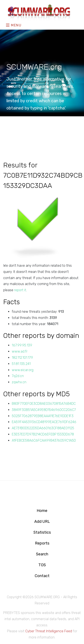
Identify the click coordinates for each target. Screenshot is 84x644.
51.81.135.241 (21, 364)
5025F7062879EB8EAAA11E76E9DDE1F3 (43, 416)
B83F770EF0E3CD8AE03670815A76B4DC (44, 404)
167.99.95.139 (22, 345)
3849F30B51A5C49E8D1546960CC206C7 (44, 410)
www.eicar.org (23, 370)
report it (20, 290)
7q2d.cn (18, 376)
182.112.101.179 (22, 358)
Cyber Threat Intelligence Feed (49, 631)
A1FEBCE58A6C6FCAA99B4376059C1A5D (44, 440)
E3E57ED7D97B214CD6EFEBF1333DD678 (43, 434)
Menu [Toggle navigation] (14, 25)
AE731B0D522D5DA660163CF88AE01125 (43, 428)
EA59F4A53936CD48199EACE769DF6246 (44, 422)
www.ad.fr (20, 351)
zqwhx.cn (19, 382)
